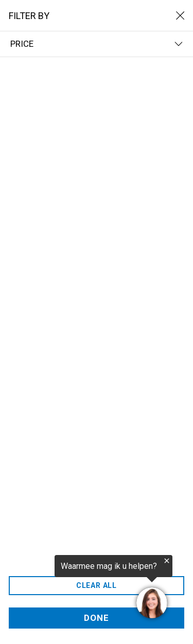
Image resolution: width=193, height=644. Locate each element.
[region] (86, 588)
